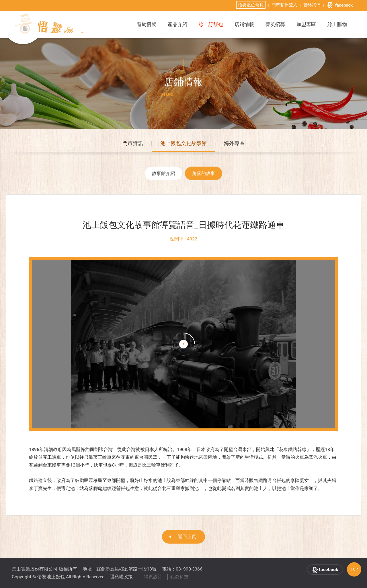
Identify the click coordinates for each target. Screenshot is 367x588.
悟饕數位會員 (251, 5)
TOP (354, 569)
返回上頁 (180, 537)
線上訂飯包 (211, 24)
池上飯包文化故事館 (183, 144)
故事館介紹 (163, 176)
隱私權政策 (121, 577)
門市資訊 (133, 144)
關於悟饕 (147, 24)
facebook (340, 5)
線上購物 (337, 24)
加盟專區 (306, 24)
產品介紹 (177, 24)
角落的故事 (204, 176)
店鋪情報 (244, 24)
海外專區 (234, 144)
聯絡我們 (312, 5)
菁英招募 (275, 24)
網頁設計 (153, 577)
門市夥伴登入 (284, 5)
